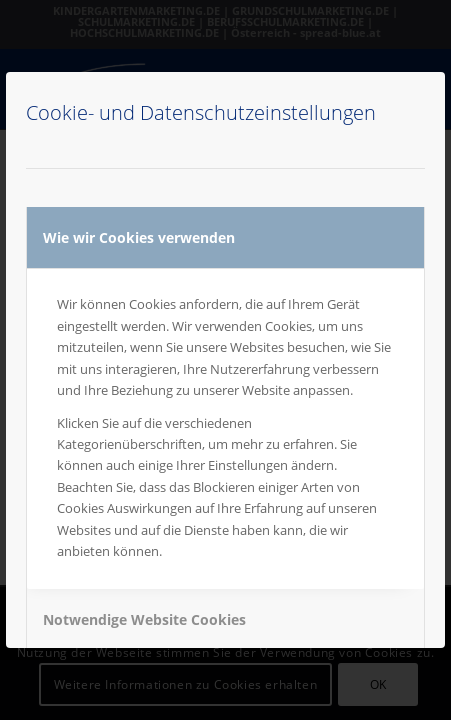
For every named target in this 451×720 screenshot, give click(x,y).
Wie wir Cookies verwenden (139, 237)
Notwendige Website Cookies (144, 619)
